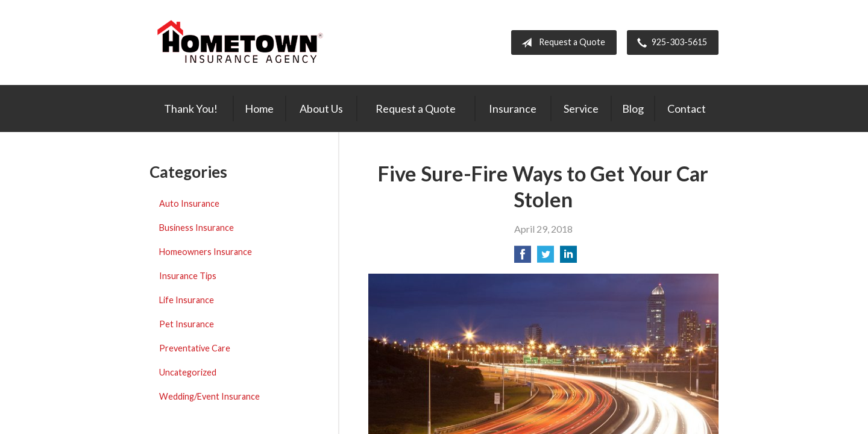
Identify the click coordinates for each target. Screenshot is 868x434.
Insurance (513, 108)
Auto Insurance (189, 203)
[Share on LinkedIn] (568, 258)
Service (581, 108)
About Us (321, 108)
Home (259, 108)
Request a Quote (561, 43)
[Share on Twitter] (546, 258)
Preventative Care (195, 348)
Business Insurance (197, 228)
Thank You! (191, 108)
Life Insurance (187, 300)
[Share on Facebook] (523, 258)
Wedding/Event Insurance (209, 396)
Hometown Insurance (240, 42)
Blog (633, 108)
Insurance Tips (188, 276)
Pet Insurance (187, 324)
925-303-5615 (670, 43)
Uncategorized (188, 372)
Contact (687, 108)
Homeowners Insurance (206, 252)
